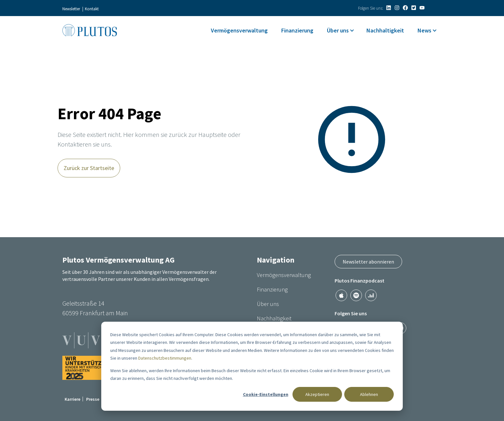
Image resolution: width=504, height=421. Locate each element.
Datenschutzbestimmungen (165, 358)
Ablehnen (369, 394)
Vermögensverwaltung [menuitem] (239, 30)
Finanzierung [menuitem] (297, 30)
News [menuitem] (424, 30)
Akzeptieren (317, 394)
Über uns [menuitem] (338, 30)
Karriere (72, 399)
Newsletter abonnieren (368, 262)
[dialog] (252, 366)
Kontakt (92, 9)
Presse (93, 399)
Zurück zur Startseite (89, 168)
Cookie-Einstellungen (266, 394)
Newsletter (71, 9)
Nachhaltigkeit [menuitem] (385, 30)
